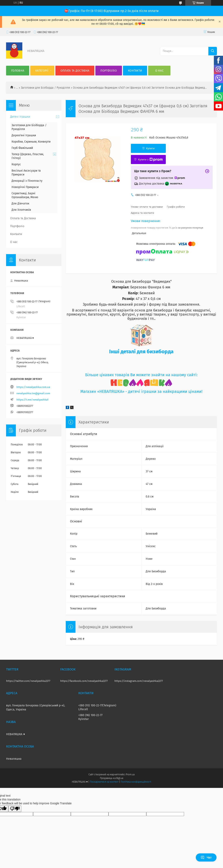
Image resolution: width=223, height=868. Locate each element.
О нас (159, 71)
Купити (150, 148)
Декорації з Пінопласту (27, 181)
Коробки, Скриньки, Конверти (31, 142)
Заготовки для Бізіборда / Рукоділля (45, 88)
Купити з (150, 160)
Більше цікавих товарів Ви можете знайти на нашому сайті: (141, 375)
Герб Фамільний (22, 148)
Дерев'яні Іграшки (24, 135)
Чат (206, 857)
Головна (18, 71)
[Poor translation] (15, 809)
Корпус (16, 164)
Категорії (42, 71)
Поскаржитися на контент (104, 782)
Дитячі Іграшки (20, 117)
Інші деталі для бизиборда (141, 352)
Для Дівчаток (20, 204)
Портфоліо (109, 71)
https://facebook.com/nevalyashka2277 (84, 681)
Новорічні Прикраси (25, 187)
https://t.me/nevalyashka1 (32, 400)
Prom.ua (130, 775)
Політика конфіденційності (136, 782)
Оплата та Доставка (75, 71)
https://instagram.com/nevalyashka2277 (139, 681)
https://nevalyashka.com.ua (33, 387)
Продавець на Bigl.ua (111, 778)
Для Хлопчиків (21, 210)
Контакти (135, 71)
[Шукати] (213, 51)
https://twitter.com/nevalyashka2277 (28, 681)
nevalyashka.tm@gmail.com (33, 393)
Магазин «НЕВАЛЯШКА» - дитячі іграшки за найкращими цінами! (141, 392)
